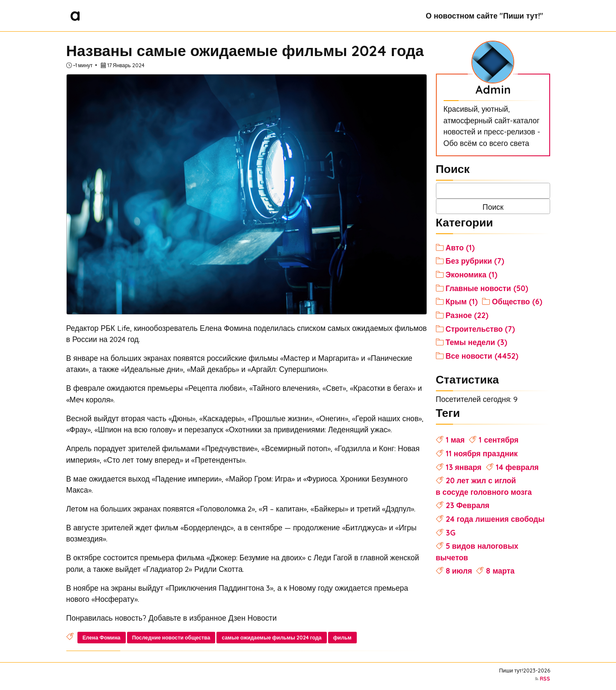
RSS (545, 679)
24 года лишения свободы (495, 519)
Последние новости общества (171, 638)
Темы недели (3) (477, 342)
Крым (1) (462, 301)
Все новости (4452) (482, 356)
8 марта (500, 571)
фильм (342, 638)
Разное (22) (467, 315)
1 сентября (499, 440)
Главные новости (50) (487, 288)
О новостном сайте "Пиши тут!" (484, 15)
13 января (464, 467)
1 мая (455, 440)
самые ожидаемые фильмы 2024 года (272, 638)
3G (451, 532)
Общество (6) (517, 301)
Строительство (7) (481, 329)
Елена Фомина (102, 638)
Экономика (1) (472, 274)
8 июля (459, 571)
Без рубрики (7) (475, 261)
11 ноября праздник (482, 453)
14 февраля (517, 467)
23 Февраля (468, 505)
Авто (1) (460, 247)
